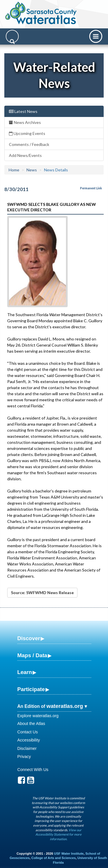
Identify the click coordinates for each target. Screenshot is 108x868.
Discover (29, 638)
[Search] (12, 36)
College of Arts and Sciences (54, 858)
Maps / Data (32, 655)
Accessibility (29, 740)
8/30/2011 (16, 189)
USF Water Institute (69, 854)
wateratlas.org (65, 706)
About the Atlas (31, 724)
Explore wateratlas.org (38, 716)
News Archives (25, 122)
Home (14, 170)
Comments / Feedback (29, 144)
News (32, 170)
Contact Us (28, 732)
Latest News (23, 111)
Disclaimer (27, 748)
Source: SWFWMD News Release (42, 593)
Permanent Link (91, 188)
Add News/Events (25, 155)
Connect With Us (33, 770)
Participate (31, 689)
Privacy (24, 757)
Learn (25, 672)
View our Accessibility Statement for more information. (58, 834)
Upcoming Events (27, 133)
